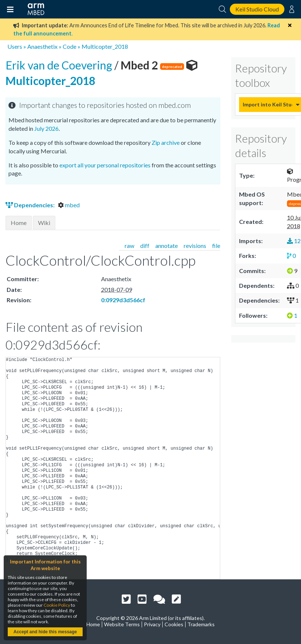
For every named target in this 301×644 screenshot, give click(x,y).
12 (294, 241)
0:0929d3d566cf (123, 300)
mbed (69, 205)
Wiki (44, 223)
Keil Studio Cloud (257, 9)
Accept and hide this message (45, 632)
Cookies (174, 624)
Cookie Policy (57, 605)
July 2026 (46, 128)
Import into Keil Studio (267, 104)
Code (70, 46)
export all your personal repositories (105, 165)
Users (15, 46)
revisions (195, 246)
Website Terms (122, 624)
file (216, 246)
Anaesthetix (42, 46)
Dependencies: (31, 205)
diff (145, 246)
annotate (167, 246)
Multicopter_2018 (105, 46)
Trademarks (201, 624)
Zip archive (166, 142)
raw (129, 246)
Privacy (152, 624)
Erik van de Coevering (60, 65)
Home (19, 223)
